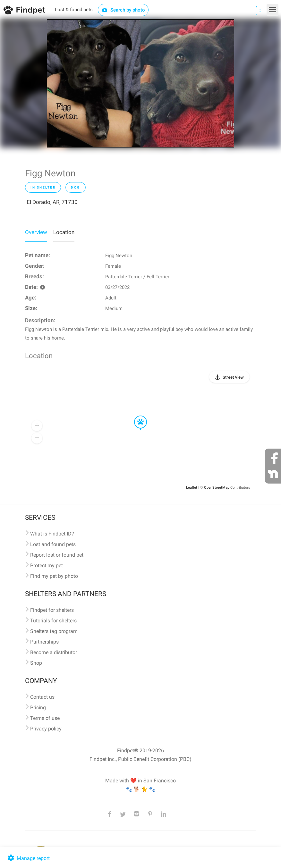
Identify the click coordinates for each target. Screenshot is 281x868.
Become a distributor (54, 652)
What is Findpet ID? (52, 534)
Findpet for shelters (52, 610)
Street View (233, 377)
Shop (36, 663)
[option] (94, 83)
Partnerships (44, 642)
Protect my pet (47, 565)
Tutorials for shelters (53, 621)
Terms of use (45, 718)
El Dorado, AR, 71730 (52, 202)
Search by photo (123, 10)
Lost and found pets (53, 544)
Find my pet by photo (54, 576)
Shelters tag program (54, 631)
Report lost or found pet (57, 555)
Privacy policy (46, 729)
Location (64, 232)
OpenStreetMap (217, 488)
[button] (136, 416)
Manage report (28, 858)
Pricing (38, 708)
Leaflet (192, 488)
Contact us (42, 697)
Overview (36, 232)
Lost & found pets (74, 10)
